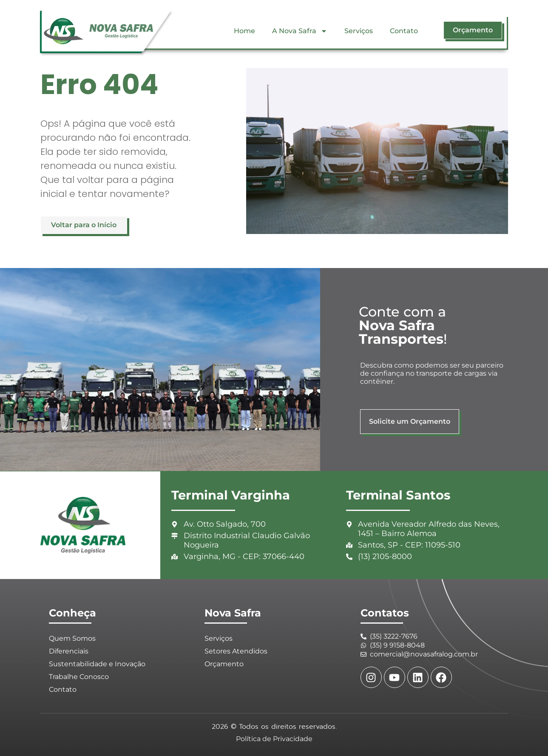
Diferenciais (69, 651)
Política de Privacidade (274, 739)
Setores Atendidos (236, 651)
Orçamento (224, 664)
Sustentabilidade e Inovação (97, 664)
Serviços (359, 31)
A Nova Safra (300, 31)
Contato (404, 31)
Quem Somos (72, 638)
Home (244, 31)
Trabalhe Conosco (79, 677)
